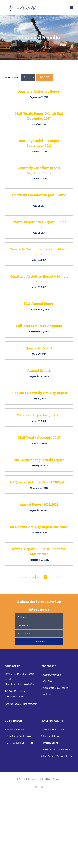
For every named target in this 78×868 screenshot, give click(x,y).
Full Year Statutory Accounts (39, 326)
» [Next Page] (57, 577)
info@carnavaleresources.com (21, 704)
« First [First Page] (23, 577)
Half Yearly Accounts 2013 (39, 437)
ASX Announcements (54, 729)
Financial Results (52, 736)
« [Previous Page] (30, 577)
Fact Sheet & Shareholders (57, 756)
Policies (47, 694)
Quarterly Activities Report (39, 91)
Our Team (49, 681)
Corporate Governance (56, 688)
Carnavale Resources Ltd (30, 779)
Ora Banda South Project (20, 736)
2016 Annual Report (39, 303)
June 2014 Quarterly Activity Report (39, 393)
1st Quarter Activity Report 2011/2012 (39, 527)
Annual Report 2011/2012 (39, 504)
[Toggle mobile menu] (72, 8)
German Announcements (57, 749)
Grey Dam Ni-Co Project (20, 743)
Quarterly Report (39, 348)
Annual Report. (39, 370)
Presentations (51, 743)
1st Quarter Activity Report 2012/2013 (39, 482)
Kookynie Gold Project (19, 729)
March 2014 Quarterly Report (39, 415)
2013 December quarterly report (39, 460)
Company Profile (52, 675)
